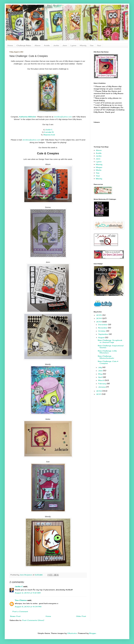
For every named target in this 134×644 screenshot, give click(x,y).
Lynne (73, 45)
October (102, 331)
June (101, 371)
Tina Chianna (21, 600)
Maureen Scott (49, 135)
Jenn (65, 45)
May (101, 374)
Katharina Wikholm (27, 117)
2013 (99, 322)
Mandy (83, 45)
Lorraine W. (49, 132)
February (103, 384)
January (102, 387)
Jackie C (19, 586)
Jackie (56, 45)
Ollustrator (72, 633)
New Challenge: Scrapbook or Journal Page (110, 341)
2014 (99, 318)
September (104, 334)
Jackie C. (49, 130)
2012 (99, 391)
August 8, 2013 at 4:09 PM (28, 607)
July (100, 367)
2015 (99, 315)
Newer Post (15, 616)
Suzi (99, 45)
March (101, 380)
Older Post (81, 616)
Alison (38, 45)
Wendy (99, 179)
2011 (99, 394)
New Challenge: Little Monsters (107, 352)
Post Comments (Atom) (33, 620)
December (103, 324)
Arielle (47, 45)
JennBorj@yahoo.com (63, 117)
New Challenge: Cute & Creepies (108, 362)
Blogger (93, 633)
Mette (99, 170)
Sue (92, 45)
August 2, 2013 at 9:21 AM (28, 593)
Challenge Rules (24, 45)
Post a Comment (20, 611)
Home (10, 45)
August (102, 337)
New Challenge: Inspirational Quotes (111, 347)
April (101, 377)
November (103, 328)
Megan (99, 167)
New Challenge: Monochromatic (106, 357)
